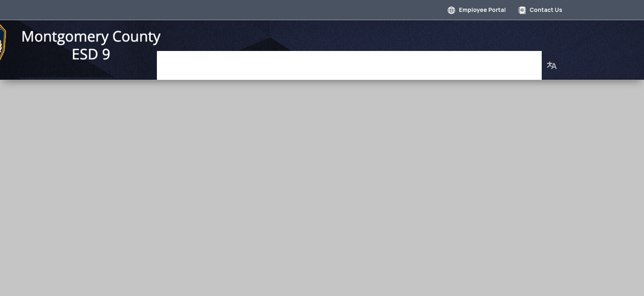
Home (189, 61)
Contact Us (540, 10)
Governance (230, 61)
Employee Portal (477, 10)
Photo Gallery (333, 61)
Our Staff (480, 61)
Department (281, 61)
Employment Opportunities (410, 61)
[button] (552, 61)
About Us (521, 61)
